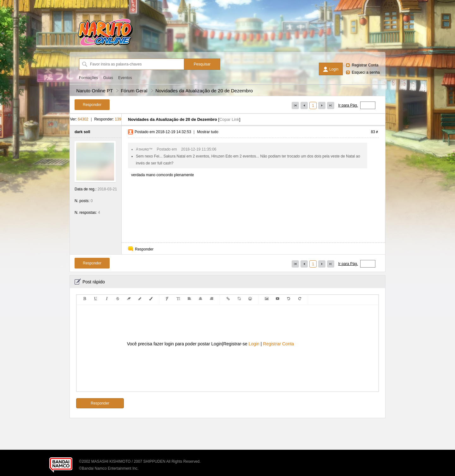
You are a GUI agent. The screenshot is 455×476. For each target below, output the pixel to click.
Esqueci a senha (366, 72)
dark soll (82, 132)
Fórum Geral (134, 91)
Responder (144, 249)
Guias (108, 78)
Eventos (125, 78)
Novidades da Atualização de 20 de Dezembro (204, 91)
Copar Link (229, 119)
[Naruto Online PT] (105, 46)
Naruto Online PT (94, 91)
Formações (88, 78)
